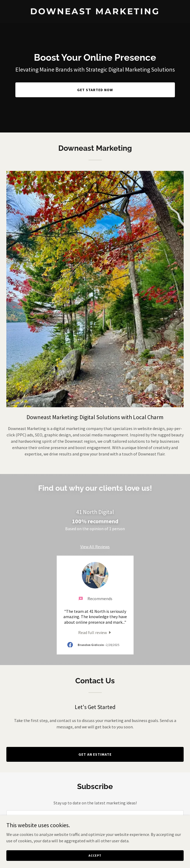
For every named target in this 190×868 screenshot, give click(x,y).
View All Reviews (95, 547)
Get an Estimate (95, 754)
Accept (95, 855)
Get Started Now (95, 90)
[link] (95, 13)
